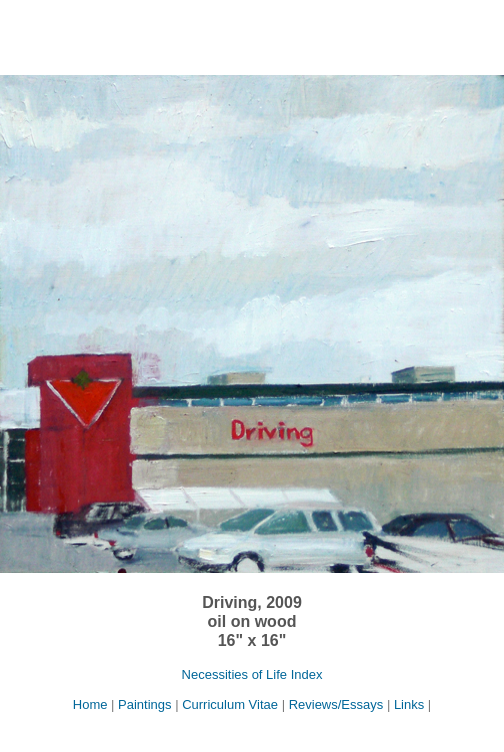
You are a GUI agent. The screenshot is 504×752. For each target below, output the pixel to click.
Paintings (144, 704)
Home (92, 704)
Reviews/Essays (336, 704)
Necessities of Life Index (252, 674)
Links (409, 704)
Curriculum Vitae (230, 704)
